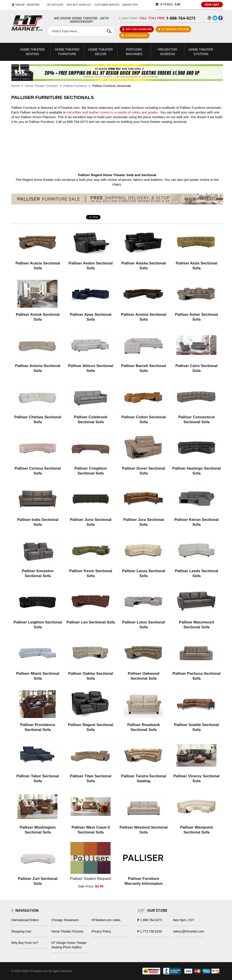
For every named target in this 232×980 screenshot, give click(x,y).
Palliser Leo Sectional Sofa (91, 622)
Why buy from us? (79, 5)
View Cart (212, 5)
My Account (55, 5)
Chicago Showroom (65, 920)
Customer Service (107, 5)
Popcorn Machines (134, 52)
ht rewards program (173, 29)
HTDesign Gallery (134, 35)
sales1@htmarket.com (188, 931)
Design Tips (130, 5)
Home (15, 86)
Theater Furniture (67, 52)
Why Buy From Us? (25, 943)
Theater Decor (101, 52)
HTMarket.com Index (106, 920)
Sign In (20, 5)
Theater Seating (33, 52)
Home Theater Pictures (68, 931)
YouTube (209, 18)
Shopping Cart (21, 931)
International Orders (25, 920)
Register (33, 5)
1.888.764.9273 (151, 920)
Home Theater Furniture (42, 86)
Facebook (221, 18)
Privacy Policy (101, 931)
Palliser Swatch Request (91, 879)
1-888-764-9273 (181, 18)
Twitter (215, 18)
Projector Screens (167, 52)
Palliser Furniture (75, 86)
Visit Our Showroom (137, 29)
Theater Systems (201, 52)
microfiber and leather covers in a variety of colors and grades (113, 112)
